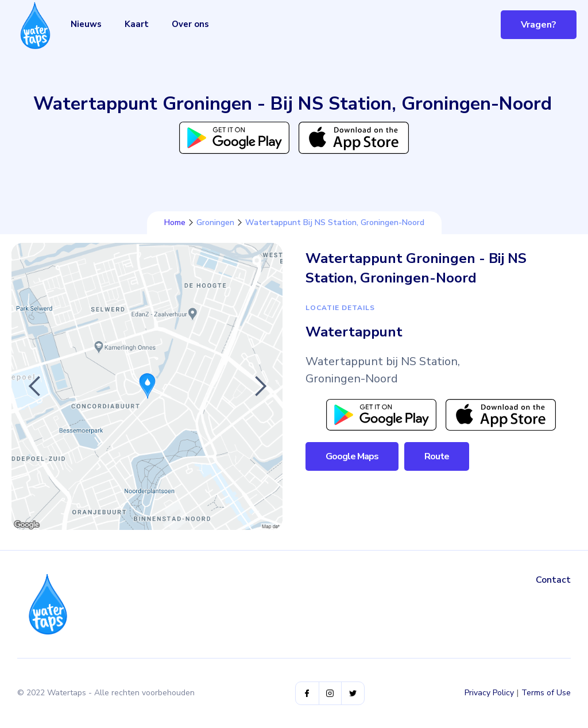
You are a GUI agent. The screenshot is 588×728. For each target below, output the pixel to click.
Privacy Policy (489, 693)
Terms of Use (546, 693)
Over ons (190, 24)
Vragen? (539, 25)
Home (175, 223)
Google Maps (352, 456)
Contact (553, 580)
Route (437, 456)
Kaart (137, 24)
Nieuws (86, 24)
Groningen (215, 223)
